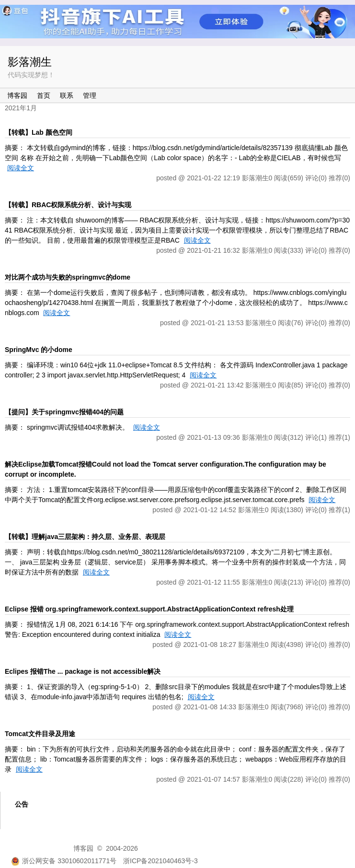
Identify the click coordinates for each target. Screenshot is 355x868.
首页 (44, 95)
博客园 (17, 95)
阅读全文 (21, 168)
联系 (67, 95)
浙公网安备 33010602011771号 (64, 861)
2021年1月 (21, 108)
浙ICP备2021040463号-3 (160, 861)
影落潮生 (30, 62)
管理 (90, 95)
